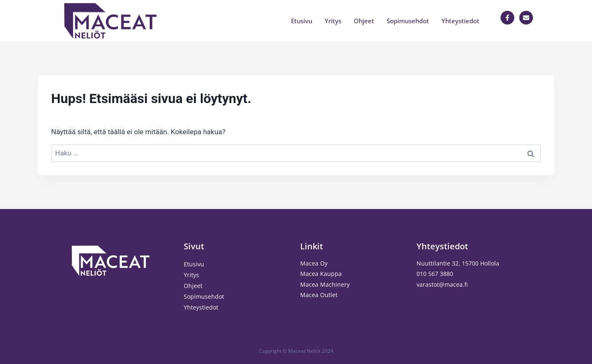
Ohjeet (364, 21)
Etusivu (302, 21)
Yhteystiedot (460, 21)
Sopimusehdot (408, 21)
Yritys (333, 21)
